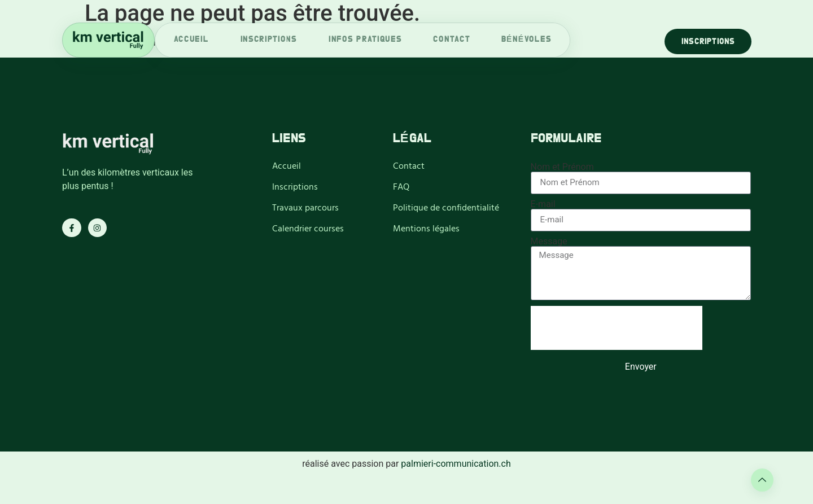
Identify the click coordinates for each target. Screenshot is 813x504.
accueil (191, 40)
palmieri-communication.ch (456, 464)
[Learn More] (762, 480)
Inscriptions (708, 42)
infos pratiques (365, 40)
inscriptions (269, 40)
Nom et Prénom (562, 167)
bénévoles (526, 40)
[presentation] (617, 328)
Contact (451, 40)
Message (549, 242)
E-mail (543, 204)
